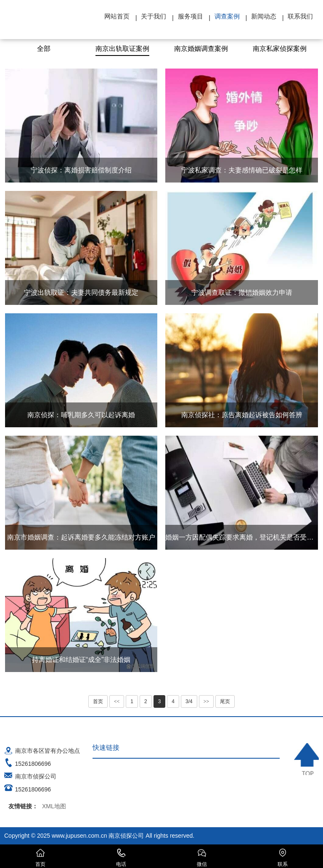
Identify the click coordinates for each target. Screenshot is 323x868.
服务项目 (191, 16)
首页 (98, 701)
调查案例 (227, 16)
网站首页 (117, 16)
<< (117, 701)
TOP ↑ (307, 759)
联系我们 (300, 16)
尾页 (225, 701)
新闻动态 (264, 16)
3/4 (189, 701)
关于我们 (154, 16)
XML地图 (54, 806)
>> (207, 701)
